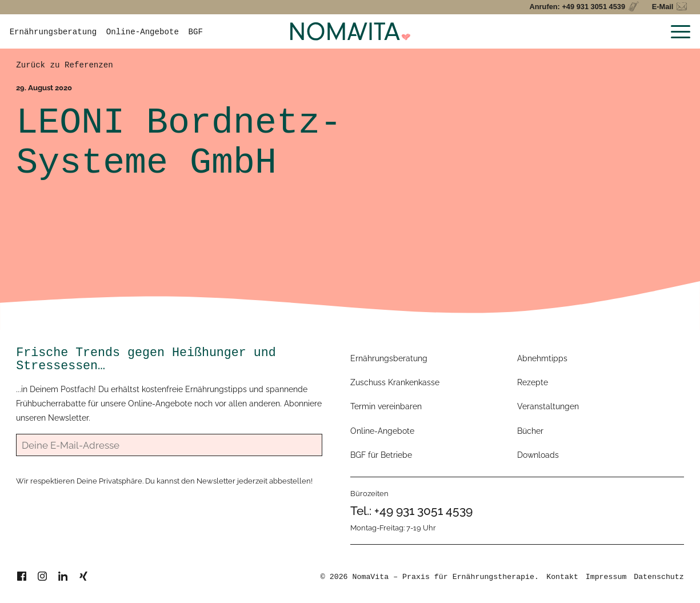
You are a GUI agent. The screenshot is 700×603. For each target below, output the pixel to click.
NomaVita (371, 577)
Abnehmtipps (542, 358)
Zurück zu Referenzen (65, 65)
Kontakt (562, 577)
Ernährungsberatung (53, 32)
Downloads (538, 455)
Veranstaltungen (548, 406)
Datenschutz (659, 577)
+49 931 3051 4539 (423, 511)
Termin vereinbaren (386, 406)
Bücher (530, 431)
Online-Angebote (143, 32)
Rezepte (533, 382)
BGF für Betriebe (381, 455)
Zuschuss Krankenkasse (395, 382)
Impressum (606, 577)
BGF (196, 32)
